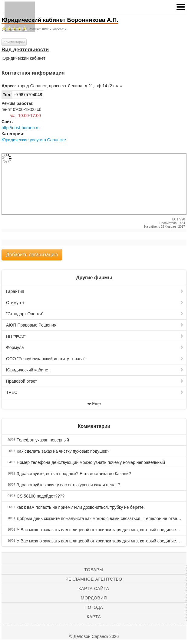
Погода (94, 607)
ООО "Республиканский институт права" (95, 359)
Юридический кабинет (95, 370)
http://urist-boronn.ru (21, 128)
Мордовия (94, 598)
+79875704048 (22, 95)
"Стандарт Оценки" (95, 314)
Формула (95, 347)
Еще (94, 404)
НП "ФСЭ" (95, 336)
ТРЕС (95, 392)
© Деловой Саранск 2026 (94, 636)
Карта (94, 617)
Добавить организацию (32, 255)
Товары (94, 570)
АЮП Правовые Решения (95, 325)
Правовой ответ (95, 381)
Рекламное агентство (94, 579)
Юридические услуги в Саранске (34, 140)
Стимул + (95, 303)
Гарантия (95, 291)
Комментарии (14, 42)
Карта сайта (94, 589)
